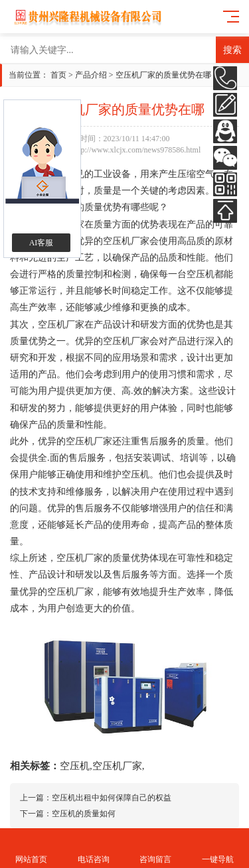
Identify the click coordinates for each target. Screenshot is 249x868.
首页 (58, 75)
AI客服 (41, 243)
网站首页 (31, 848)
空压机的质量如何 (84, 814)
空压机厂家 (117, 766)
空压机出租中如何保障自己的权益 (112, 798)
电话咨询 (94, 848)
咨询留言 (156, 848)
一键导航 (218, 848)
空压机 (75, 766)
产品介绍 (91, 75)
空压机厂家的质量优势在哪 (163, 75)
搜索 (232, 50)
